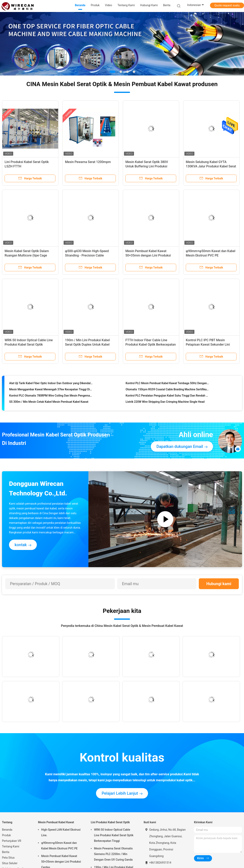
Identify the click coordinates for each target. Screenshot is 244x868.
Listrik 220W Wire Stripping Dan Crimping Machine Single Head (165, 403)
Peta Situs (8, 858)
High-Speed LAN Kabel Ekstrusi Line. (61, 832)
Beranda (7, 830)
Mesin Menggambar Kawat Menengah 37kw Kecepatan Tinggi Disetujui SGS (51, 390)
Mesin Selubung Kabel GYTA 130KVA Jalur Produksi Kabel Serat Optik (211, 166)
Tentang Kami (11, 846)
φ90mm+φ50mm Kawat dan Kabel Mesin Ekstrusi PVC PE (59, 846)
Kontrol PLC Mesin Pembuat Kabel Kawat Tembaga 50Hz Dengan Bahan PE (167, 384)
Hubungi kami (219, 584)
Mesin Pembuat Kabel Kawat (56, 822)
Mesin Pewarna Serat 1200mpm (88, 162)
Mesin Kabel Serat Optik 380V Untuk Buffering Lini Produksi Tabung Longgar (147, 166)
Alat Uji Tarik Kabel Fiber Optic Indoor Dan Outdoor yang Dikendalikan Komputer (51, 384)
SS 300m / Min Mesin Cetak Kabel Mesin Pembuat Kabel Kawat (49, 403)
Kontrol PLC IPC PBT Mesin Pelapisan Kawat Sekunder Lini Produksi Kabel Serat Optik (208, 345)
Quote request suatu (227, 5)
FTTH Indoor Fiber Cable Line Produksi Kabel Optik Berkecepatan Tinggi (151, 345)
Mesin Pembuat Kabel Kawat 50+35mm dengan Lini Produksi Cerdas (148, 255)
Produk (6, 835)
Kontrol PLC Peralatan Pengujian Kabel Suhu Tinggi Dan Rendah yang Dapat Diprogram (167, 396)
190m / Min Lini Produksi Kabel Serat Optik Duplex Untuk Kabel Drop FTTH (87, 345)
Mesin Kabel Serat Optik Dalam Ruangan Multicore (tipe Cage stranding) (27, 255)
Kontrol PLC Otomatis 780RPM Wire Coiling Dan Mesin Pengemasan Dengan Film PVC (51, 396)
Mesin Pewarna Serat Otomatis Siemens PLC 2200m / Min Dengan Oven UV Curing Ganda (113, 854)
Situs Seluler (10, 863)
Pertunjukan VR (12, 841)
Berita (6, 852)
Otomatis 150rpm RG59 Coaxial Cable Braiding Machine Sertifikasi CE (167, 390)
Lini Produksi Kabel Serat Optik (110, 822)
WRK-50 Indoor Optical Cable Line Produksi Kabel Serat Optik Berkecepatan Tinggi (29, 345)
